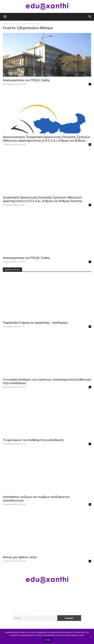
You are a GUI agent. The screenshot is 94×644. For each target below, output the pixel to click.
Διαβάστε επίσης (12, 270)
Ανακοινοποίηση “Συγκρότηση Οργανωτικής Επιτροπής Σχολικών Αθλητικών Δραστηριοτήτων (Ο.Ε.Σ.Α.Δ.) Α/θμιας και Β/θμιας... (46, 139)
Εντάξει (48, 640)
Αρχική (6, 24)
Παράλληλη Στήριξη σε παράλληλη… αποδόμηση (35, 323)
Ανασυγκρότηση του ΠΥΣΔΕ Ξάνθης (26, 80)
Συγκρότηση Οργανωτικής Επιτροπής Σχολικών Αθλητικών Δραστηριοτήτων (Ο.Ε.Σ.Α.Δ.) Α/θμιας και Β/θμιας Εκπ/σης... (43, 199)
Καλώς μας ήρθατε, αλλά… (21, 557)
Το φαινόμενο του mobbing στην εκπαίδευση (33, 440)
